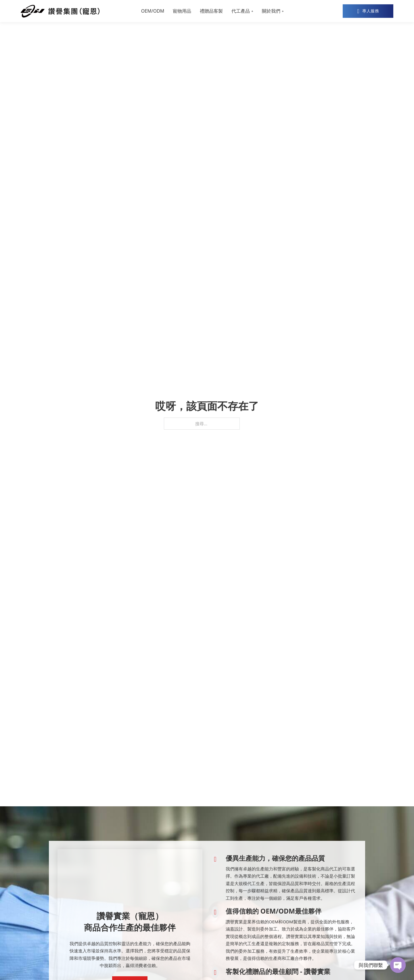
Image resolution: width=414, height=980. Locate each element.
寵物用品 (182, 11)
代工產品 (241, 11)
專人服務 (368, 11)
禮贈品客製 (211, 11)
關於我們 (271, 11)
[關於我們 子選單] (283, 11)
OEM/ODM (153, 11)
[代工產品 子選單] (252, 11)
